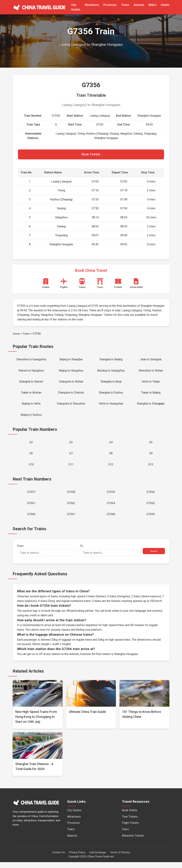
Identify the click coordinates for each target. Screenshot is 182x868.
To (110, 556)
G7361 (31, 508)
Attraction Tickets (133, 841)
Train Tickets (130, 822)
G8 (111, 457)
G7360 (151, 497)
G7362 (71, 508)
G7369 (151, 520)
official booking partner (80, 617)
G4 (111, 446)
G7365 (151, 508)
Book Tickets (91, 155)
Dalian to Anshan (31, 395)
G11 (71, 469)
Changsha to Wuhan (71, 383)
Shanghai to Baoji (111, 383)
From (47, 556)
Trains (125, 5)
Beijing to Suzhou (31, 418)
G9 (151, 457)
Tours (125, 835)
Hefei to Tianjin (151, 383)
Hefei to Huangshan (111, 406)
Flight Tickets (130, 829)
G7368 (111, 520)
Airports (139, 5)
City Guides (74, 816)
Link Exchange (98, 858)
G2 (31, 446)
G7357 (31, 497)
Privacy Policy (77, 858)
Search (154, 557)
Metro (152, 5)
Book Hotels (130, 816)
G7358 (71, 497)
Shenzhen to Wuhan (151, 372)
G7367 (71, 520)
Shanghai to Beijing (111, 360)
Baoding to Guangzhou (111, 372)
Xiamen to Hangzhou (31, 372)
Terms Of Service (120, 858)
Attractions (92, 5)
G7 (71, 457)
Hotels (165, 5)
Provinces (110, 5)
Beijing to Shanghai (71, 360)
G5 (151, 446)
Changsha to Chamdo (71, 395)
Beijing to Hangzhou (71, 372)
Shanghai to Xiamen (31, 383)
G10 (31, 469)
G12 (111, 469)
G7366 (31, 520)
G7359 (111, 497)
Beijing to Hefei (31, 406)
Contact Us (58, 858)
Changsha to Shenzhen (71, 406)
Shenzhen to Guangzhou (31, 360)
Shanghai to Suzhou (111, 395)
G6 (31, 457)
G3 (71, 446)
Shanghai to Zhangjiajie (151, 406)
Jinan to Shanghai (151, 360)
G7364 (111, 508)
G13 (151, 469)
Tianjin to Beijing (151, 395)
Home (16, 334)
